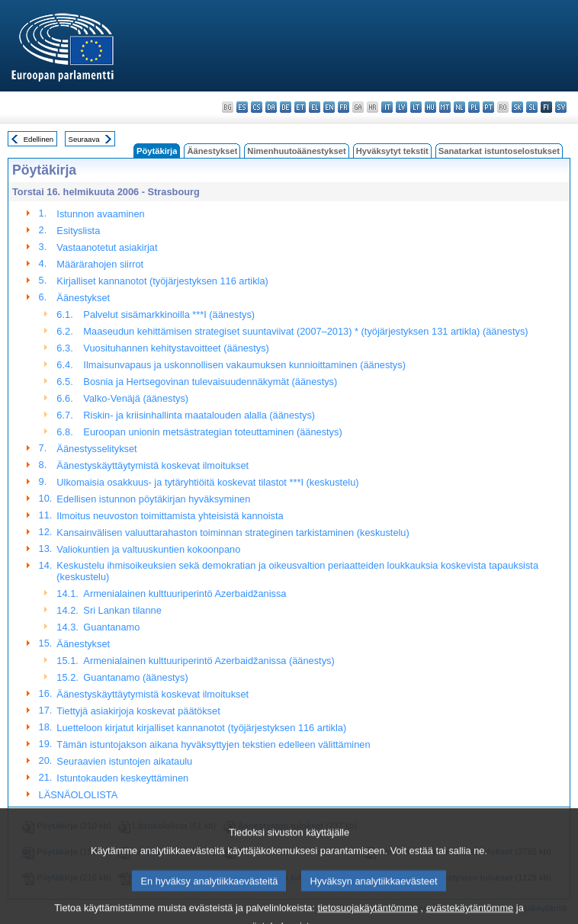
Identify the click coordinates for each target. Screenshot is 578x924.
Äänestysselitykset (96, 449)
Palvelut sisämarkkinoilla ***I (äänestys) (169, 314)
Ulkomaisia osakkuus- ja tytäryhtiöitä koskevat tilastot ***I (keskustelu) (207, 482)
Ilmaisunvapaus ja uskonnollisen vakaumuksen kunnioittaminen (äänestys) (244, 365)
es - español (242, 107)
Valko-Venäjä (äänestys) (136, 398)
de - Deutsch (286, 107)
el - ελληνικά (315, 107)
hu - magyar (430, 107)
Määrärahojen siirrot (100, 264)
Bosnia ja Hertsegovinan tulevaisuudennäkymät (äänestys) (210, 382)
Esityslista (78, 231)
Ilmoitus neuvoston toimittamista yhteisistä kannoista (170, 516)
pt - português (488, 107)
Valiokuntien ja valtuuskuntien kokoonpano (148, 549)
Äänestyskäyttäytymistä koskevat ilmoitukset (153, 465)
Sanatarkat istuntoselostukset (499, 151)
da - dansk (271, 107)
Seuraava (84, 139)
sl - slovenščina (532, 107)
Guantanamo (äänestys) (135, 677)
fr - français (344, 107)
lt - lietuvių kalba (416, 107)
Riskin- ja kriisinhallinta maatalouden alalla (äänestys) (199, 415)
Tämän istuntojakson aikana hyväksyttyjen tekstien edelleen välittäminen (213, 744)
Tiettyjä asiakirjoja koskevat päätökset (138, 711)
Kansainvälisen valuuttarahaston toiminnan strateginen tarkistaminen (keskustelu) (233, 533)
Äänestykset (212, 151)
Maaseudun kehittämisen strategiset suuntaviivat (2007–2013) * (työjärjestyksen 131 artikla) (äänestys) (305, 331)
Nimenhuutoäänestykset (296, 151)
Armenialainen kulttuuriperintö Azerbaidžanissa (185, 594)
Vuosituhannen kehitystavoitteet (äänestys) (176, 348)
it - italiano (387, 107)
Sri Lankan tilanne (122, 610)
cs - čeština (257, 107)
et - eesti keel (300, 107)
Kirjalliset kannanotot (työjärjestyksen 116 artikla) (162, 281)
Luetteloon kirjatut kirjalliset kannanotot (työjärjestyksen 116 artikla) (201, 728)
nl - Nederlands (459, 107)
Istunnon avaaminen (100, 214)
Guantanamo (111, 627)
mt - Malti (445, 107)
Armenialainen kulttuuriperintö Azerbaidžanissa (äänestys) (209, 661)
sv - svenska (561, 107)
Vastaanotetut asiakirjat (107, 247)
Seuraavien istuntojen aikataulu (124, 761)
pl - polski (474, 107)
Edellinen (39, 139)
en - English (329, 107)
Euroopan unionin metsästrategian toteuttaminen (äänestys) (212, 432)
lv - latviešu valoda (401, 107)
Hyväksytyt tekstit (392, 151)
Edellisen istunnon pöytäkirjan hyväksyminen (153, 499)
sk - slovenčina (517, 107)
